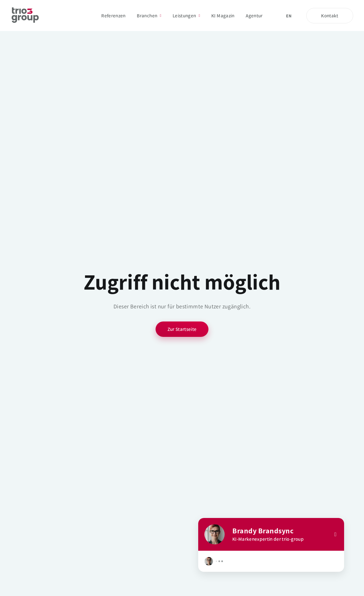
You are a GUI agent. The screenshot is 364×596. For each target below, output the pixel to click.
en (289, 16)
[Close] (335, 534)
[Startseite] (25, 16)
